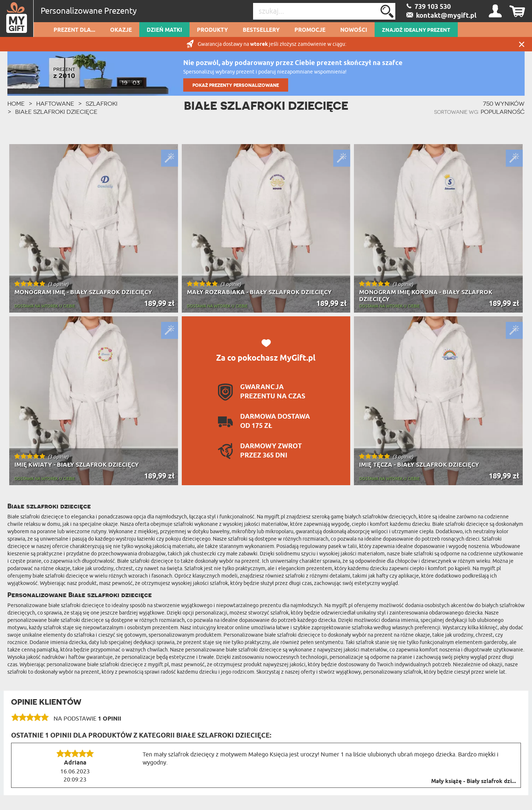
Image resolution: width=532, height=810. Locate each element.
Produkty (212, 30)
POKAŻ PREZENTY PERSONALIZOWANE (236, 85)
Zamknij (522, 44)
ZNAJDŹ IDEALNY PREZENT (416, 30)
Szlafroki (102, 103)
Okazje (121, 30)
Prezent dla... (74, 30)
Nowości (354, 30)
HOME (16, 103)
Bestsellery (261, 30)
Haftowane (55, 103)
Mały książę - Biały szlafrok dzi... (474, 782)
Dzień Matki (164, 30)
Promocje (310, 30)
